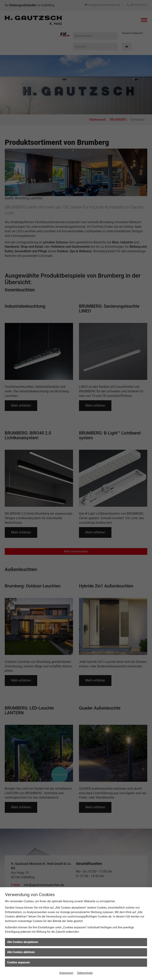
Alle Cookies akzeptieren (23, 942)
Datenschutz (85, 973)
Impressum (66, 973)
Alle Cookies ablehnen (21, 952)
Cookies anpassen (19, 962)
